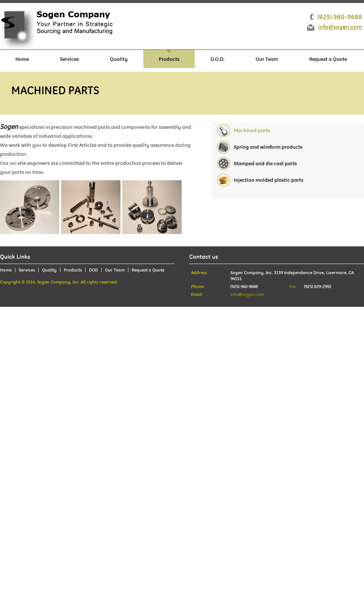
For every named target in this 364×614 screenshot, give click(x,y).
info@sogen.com (340, 27)
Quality (119, 59)
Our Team (267, 59)
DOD (93, 270)
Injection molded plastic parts (268, 180)
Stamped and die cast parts (265, 163)
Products (169, 59)
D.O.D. (217, 59)
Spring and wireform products (268, 147)
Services (69, 59)
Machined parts (252, 130)
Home (22, 59)
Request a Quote (328, 59)
